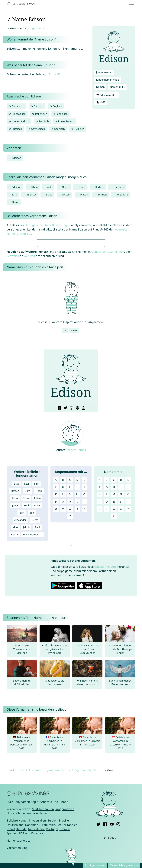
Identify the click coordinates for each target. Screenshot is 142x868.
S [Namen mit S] (121, 583)
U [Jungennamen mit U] (56, 590)
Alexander (20, 601)
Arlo (50, 187)
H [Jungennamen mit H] (70, 568)
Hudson (99, 187)
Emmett (102, 195)
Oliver (65, 187)
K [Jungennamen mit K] (56, 575)
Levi (27, 565)
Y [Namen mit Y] (128, 590)
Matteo (15, 572)
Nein (74, 411)
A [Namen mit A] (100, 561)
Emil (26, 586)
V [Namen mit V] (107, 590)
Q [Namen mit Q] (107, 583)
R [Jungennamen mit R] (70, 583)
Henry (14, 615)
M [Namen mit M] (114, 575)
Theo (26, 579)
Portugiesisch (65, 121)
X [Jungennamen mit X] (77, 590)
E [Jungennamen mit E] (84, 561)
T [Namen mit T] (128, 583)
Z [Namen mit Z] (114, 597)
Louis (37, 586)
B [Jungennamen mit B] (63, 561)
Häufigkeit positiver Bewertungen (48, 225)
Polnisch (42, 121)
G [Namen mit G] (107, 568)
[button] (48, 459)
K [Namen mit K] (100, 575)
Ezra (14, 195)
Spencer (31, 195)
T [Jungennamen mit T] (84, 583)
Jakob (26, 608)
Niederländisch (19, 121)
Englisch (56, 106)
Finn (37, 565)
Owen (82, 187)
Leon (15, 579)
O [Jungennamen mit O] (84, 575)
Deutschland (100, 333)
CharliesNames (76, 531)
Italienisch (39, 114)
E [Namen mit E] (128, 561)
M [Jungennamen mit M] (70, 575)
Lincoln (66, 195)
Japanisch (60, 114)
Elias (16, 565)
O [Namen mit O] (128, 575)
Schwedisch (37, 129)
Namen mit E (118, 87)
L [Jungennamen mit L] (63, 575)
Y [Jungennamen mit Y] (84, 590)
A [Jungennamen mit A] (56, 561)
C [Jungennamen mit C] (70, 561)
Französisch (17, 114)
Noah (39, 572)
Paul (37, 608)
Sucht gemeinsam (95, 865)
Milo (15, 608)
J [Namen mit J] (128, 568)
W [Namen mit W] (114, 590)
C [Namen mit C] (114, 561)
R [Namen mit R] (114, 583)
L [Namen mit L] (107, 575)
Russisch (15, 129)
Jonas (15, 586)
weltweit (30, 337)
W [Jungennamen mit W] (70, 590)
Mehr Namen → (32, 615)
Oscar (15, 202)
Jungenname (36, 28)
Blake (49, 195)
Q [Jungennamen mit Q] (63, 583)
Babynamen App (106, 648)
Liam (27, 572)
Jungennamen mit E (108, 80)
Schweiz (12, 337)
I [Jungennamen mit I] (77, 568)
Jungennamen (104, 72)
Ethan (34, 187)
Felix (21, 594)
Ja (65, 411)
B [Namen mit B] (107, 561)
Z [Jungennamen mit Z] (70, 597)
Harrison (119, 187)
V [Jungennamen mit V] (63, 590)
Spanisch (58, 129)
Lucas (35, 601)
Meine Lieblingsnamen (123, 865)
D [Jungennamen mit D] (77, 561)
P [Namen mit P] (100, 583)
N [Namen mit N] (121, 575)
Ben (32, 594)
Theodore (122, 195)
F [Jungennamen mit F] (56, 568)
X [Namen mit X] (121, 590)
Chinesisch (16, 106)
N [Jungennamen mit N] (77, 575)
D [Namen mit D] (121, 561)
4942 (101, 102)
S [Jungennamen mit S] (77, 583)
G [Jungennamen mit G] (63, 568)
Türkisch (77, 129)
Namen (100, 87)
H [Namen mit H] (114, 568)
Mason (84, 195)
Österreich (117, 333)
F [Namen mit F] (100, 568)
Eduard (54, 74)
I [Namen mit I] (121, 568)
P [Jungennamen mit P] (56, 583)
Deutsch (37, 106)
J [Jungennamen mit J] (84, 568)
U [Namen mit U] (100, 590)
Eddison (17, 158)
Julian (37, 579)
